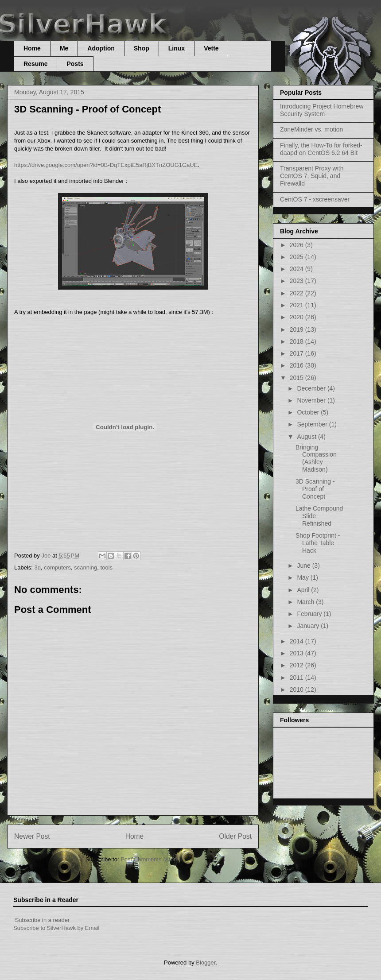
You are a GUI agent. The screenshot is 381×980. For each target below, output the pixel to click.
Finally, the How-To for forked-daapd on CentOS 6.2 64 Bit (321, 149)
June (304, 566)
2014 (297, 641)
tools (106, 567)
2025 (297, 257)
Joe (47, 556)
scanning (86, 567)
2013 (297, 653)
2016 (297, 365)
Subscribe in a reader (43, 920)
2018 (297, 341)
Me (64, 48)
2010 (297, 689)
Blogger (206, 963)
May (303, 577)
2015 (297, 378)
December (312, 388)
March (306, 602)
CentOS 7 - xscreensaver (315, 199)
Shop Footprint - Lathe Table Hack (318, 543)
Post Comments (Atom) (150, 859)
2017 (297, 353)
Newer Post (32, 836)
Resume (35, 64)
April (304, 590)
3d (38, 567)
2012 (297, 665)
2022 (297, 293)
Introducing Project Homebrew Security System (322, 110)
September (313, 424)
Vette (211, 48)
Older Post (235, 836)
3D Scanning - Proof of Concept (315, 489)
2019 (297, 329)
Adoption (101, 48)
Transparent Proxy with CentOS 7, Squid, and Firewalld (312, 176)
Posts (75, 64)
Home (32, 48)
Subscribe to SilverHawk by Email (56, 928)
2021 (297, 305)
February (310, 614)
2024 (297, 269)
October (309, 412)
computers (57, 567)
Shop (142, 48)
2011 (297, 678)
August (307, 437)
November (312, 400)
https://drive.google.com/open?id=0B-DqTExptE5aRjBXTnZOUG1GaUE (106, 165)
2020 (297, 317)
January (309, 626)
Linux (177, 48)
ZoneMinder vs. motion (311, 129)
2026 (297, 245)
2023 (297, 281)
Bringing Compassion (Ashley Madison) (316, 458)
